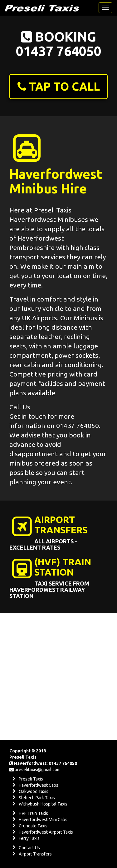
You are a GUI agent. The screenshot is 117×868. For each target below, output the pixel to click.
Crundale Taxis (33, 826)
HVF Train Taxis (33, 813)
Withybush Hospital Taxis (43, 804)
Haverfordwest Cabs (39, 785)
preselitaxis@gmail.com (38, 770)
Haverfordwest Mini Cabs (43, 820)
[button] (58, 87)
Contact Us (29, 848)
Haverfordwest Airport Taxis (46, 832)
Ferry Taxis (29, 838)
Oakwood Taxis (34, 791)
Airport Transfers (35, 854)
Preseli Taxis (31, 779)
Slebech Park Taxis (37, 798)
